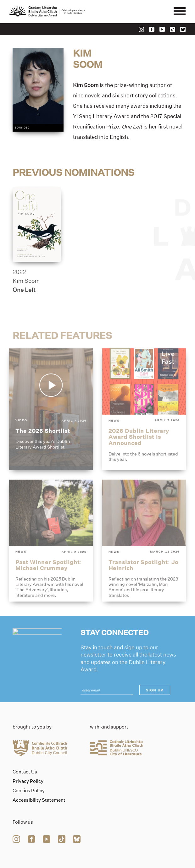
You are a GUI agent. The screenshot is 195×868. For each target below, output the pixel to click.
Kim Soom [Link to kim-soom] (26, 284)
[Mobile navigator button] (180, 12)
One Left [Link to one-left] (24, 292)
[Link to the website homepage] (47, 12)
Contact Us (25, 772)
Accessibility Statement (39, 800)
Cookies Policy (29, 791)
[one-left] (37, 227)
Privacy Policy (28, 781)
